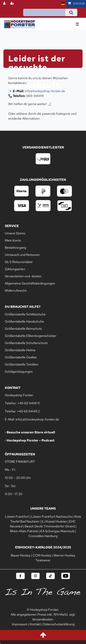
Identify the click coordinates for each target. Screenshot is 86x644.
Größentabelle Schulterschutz (26, 343)
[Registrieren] (13, 4)
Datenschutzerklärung (59, 624)
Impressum (20, 624)
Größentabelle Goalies (21, 357)
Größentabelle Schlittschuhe (25, 314)
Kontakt (35, 624)
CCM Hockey (42, 555)
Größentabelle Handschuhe (24, 321)
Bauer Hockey (21, 555)
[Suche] (71, 12)
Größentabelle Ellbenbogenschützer (31, 336)
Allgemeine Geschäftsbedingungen (30, 283)
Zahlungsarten (15, 269)
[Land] (63, 4)
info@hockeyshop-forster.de (45, 91)
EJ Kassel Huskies (54, 521)
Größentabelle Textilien (22, 364)
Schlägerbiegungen (19, 372)
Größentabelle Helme (20, 350)
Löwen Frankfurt (17, 517)
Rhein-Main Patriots (24, 531)
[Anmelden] (5, 4)
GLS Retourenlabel (19, 262)
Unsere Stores (15, 233)
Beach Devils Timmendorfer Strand (50, 526)
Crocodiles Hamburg (43, 536)
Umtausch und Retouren (22, 255)
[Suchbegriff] (44, 12)
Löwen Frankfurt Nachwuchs (52, 517)
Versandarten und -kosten (23, 276)
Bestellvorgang (15, 248)
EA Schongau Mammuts (57, 531)
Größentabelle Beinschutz (23, 329)
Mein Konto (13, 240)
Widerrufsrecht (16, 290)
